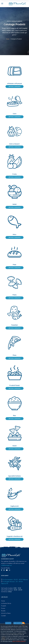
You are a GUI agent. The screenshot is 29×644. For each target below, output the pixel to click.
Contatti (3, 616)
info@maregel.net (6, 565)
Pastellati (14, 325)
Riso (14, 416)
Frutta (14, 174)
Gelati (14, 204)
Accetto (8, 623)
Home (8, 39)
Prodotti (4, 606)
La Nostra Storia (6, 603)
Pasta (14, 295)
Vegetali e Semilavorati (14, 536)
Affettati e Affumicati (15, 84)
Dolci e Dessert (14, 144)
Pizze (15, 355)
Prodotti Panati (14, 385)
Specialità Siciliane (15, 476)
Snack (15, 446)
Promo (3, 608)
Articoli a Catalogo (14, 87)
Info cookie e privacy (19, 641)
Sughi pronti (15, 506)
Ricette (3, 611)
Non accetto (18, 623)
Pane (14, 265)
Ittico (14, 234)
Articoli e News (6, 613)
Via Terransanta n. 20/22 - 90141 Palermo (15, 580)
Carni (15, 114)
